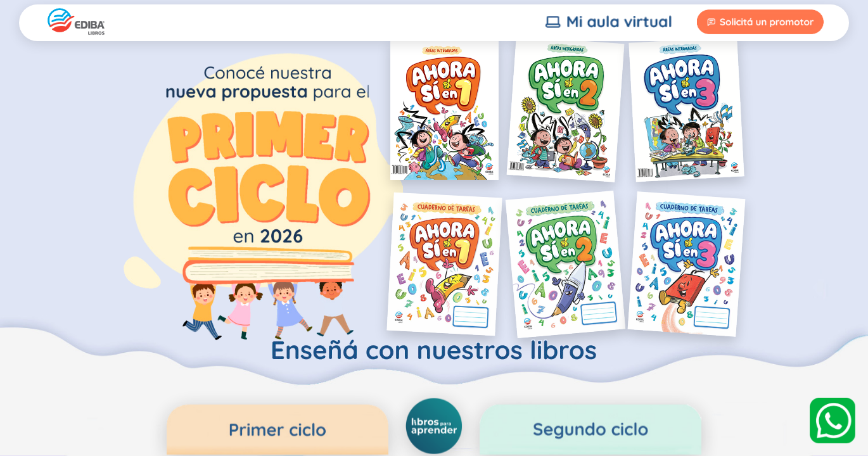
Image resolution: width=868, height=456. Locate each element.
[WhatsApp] (833, 421)
